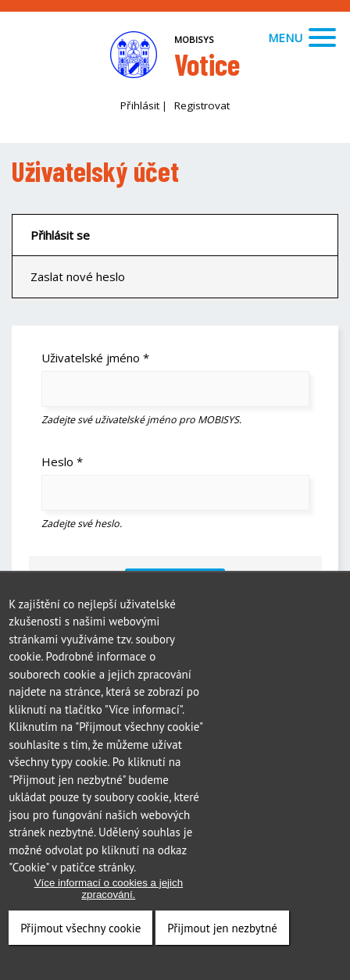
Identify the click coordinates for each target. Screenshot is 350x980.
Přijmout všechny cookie (80, 934)
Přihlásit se (60, 235)
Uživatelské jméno (95, 358)
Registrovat (202, 105)
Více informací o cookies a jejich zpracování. (109, 894)
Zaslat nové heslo (78, 276)
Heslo (62, 461)
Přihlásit (140, 105)
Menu (302, 37)
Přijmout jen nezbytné (222, 934)
